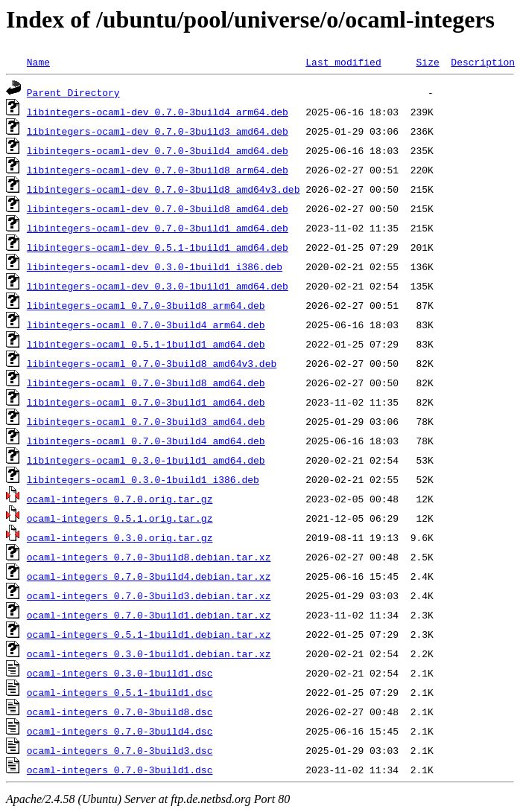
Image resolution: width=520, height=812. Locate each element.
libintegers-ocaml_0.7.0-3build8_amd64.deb (146, 383)
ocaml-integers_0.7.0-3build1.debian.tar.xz (149, 615)
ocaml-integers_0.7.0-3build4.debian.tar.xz (149, 576)
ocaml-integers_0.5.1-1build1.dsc (120, 692)
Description (483, 62)
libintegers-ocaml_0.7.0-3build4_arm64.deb (146, 325)
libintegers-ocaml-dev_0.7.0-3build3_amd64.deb (158, 131)
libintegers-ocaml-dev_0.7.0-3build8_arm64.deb (158, 170)
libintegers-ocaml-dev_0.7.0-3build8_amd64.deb (158, 208)
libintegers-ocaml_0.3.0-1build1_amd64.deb (146, 460)
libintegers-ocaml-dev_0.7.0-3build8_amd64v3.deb (164, 189)
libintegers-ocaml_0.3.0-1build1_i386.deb (143, 479)
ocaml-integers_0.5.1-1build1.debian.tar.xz (149, 634)
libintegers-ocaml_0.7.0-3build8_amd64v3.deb (152, 363)
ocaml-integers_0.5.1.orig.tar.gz (120, 518)
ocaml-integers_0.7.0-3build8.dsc (120, 712)
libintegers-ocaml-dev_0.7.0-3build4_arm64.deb (158, 112)
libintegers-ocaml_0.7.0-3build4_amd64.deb (146, 441)
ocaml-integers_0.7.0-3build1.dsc (120, 770)
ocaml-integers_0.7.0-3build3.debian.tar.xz (149, 595)
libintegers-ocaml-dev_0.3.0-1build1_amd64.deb (158, 286)
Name (38, 62)
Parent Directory (73, 92)
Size (427, 62)
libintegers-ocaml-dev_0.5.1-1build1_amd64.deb (158, 247)
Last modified (343, 62)
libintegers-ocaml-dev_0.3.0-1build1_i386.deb (155, 266)
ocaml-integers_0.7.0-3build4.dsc (120, 731)
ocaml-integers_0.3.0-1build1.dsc (120, 673)
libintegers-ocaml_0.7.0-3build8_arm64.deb (146, 305)
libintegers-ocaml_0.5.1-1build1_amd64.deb (146, 344)
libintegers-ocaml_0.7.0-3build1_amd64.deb (146, 402)
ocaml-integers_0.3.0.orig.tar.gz (120, 537)
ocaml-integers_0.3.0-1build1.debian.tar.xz (149, 653)
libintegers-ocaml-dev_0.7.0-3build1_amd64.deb (158, 228)
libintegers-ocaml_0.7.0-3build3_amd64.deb (146, 421)
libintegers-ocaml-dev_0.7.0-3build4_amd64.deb (158, 150)
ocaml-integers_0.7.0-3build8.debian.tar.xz (149, 557)
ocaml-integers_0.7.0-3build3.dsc (120, 750)
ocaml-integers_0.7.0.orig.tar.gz (120, 499)
